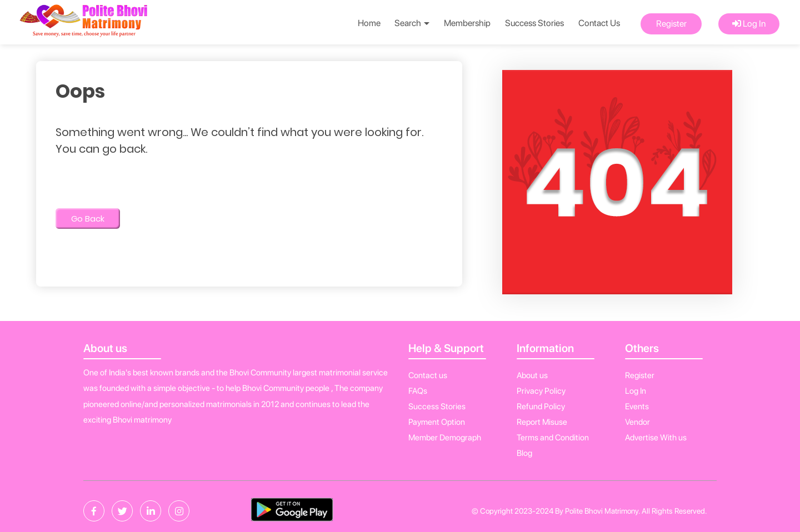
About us (532, 375)
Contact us (428, 375)
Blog (524, 453)
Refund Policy (541, 406)
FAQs (418, 391)
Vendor (637, 422)
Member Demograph (445, 438)
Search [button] (412, 23)
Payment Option (437, 422)
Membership (467, 23)
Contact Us (599, 23)
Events (637, 406)
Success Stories (534, 23)
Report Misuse (542, 422)
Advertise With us (656, 438)
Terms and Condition (553, 438)
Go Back (88, 219)
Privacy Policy (541, 391)
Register (671, 24)
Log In (749, 24)
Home (369, 23)
